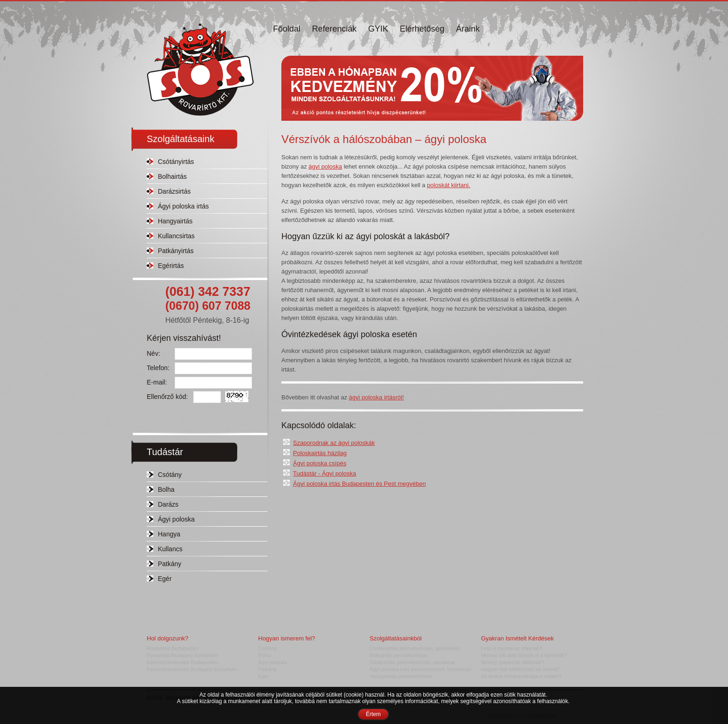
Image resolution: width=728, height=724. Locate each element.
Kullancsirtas (176, 236)
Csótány (170, 475)
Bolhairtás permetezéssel (398, 655)
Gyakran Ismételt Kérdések (517, 638)
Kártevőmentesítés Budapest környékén (192, 669)
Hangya (169, 534)
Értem (373, 714)
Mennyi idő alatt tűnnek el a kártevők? (524, 655)
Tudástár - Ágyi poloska (325, 473)
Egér (165, 579)
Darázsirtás (174, 191)
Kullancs (170, 549)
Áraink (468, 29)
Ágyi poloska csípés (320, 463)
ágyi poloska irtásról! (376, 397)
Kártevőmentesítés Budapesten (182, 662)
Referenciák (334, 29)
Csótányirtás (176, 162)
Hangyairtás (175, 221)
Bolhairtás (172, 176)
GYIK (378, 29)
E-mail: (157, 382)
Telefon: (158, 368)
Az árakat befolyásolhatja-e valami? (521, 676)
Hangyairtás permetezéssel (400, 676)
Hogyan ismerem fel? (287, 638)
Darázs (168, 504)
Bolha (166, 489)
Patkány (170, 564)
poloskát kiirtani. (449, 185)
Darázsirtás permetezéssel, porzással (412, 662)
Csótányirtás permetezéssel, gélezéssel (415, 648)
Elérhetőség (422, 29)
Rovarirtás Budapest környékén (182, 655)
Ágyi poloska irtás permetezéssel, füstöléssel (420, 669)
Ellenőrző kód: (167, 397)
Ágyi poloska (176, 519)
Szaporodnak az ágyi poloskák (334, 443)
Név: (153, 353)
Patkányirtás (176, 251)
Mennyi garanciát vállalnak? (513, 662)
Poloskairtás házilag (320, 453)
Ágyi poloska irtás (183, 206)
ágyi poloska (325, 166)
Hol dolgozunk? (168, 638)
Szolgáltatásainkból (396, 638)
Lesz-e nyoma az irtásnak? (511, 648)
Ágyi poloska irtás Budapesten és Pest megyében (359, 484)
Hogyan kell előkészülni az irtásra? (520, 669)
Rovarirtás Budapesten (173, 648)
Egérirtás (171, 266)
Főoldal (287, 29)
